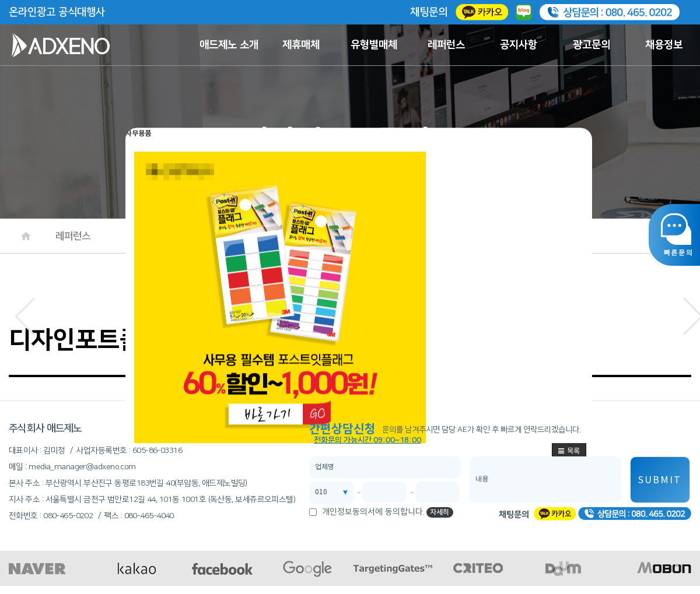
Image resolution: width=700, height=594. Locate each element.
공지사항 (519, 45)
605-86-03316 (157, 451)
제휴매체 (301, 45)
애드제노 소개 (229, 45)
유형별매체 (374, 45)
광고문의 (591, 45)
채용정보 (664, 45)
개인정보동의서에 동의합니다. (373, 512)
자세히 (440, 512)
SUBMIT (660, 480)
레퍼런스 (446, 45)
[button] (25, 313)
